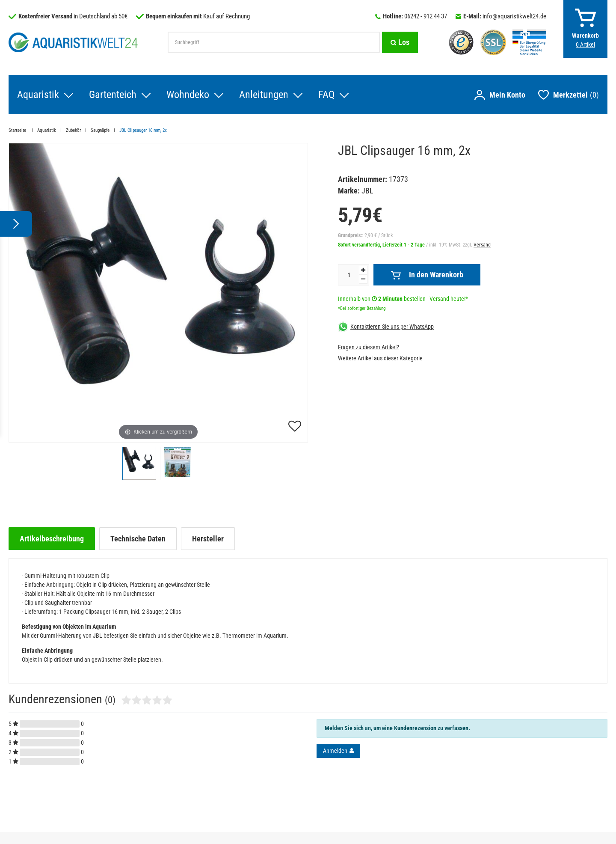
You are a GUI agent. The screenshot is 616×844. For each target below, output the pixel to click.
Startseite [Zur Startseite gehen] (18, 130)
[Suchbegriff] (274, 42)
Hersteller (208, 539)
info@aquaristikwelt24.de (514, 16)
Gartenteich (113, 95)
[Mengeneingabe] (349, 275)
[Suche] (400, 42)
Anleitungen (264, 95)
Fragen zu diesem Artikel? (369, 347)
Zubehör (73, 130)
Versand (482, 245)
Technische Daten (138, 539)
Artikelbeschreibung (52, 539)
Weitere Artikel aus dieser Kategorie (380, 358)
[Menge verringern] (363, 279)
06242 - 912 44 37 (426, 16)
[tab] (52, 539)
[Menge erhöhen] (363, 270)
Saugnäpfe (100, 130)
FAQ (326, 95)
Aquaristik (38, 95)
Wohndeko (188, 95)
